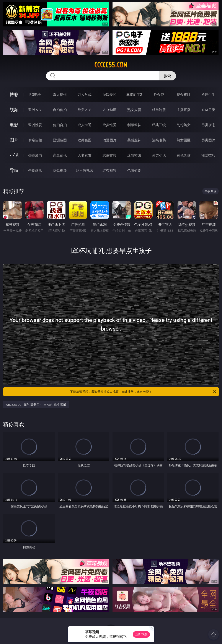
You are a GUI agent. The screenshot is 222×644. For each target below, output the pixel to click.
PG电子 (35, 95)
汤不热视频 (85, 170)
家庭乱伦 (60, 155)
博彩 (14, 94)
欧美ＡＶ (85, 110)
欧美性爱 (109, 125)
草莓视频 (60, 170)
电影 (14, 125)
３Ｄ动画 (109, 110)
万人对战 (85, 95)
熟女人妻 (134, 110)
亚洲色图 (60, 140)
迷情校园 (134, 155)
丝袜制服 (159, 110)
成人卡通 (85, 125)
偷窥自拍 (35, 140)
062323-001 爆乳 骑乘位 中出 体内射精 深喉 (36, 405)
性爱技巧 (208, 155)
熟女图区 (184, 140)
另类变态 (208, 125)
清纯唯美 (159, 140)
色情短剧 (134, 170)
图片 (14, 140)
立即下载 (141, 634)
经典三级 (159, 125)
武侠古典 (109, 155)
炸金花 (159, 95)
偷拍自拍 (60, 125)
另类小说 (159, 155)
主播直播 (184, 110)
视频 (14, 110)
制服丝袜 (134, 125)
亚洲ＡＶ (35, 110)
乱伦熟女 (184, 125)
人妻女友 (85, 155)
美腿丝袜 (134, 140)
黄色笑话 (184, 155)
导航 (14, 170)
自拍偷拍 (60, 110)
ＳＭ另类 (208, 110)
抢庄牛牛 (208, 95)
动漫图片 (109, 140)
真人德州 (60, 95)
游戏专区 (109, 95)
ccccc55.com (111, 65)
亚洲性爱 (35, 125)
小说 (14, 155)
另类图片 (208, 140)
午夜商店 (35, 170)
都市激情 (35, 155)
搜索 (167, 76)
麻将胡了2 (134, 95)
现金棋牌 (184, 95)
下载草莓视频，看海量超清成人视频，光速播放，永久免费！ (143, 392)
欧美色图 (85, 140)
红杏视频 (109, 170)
